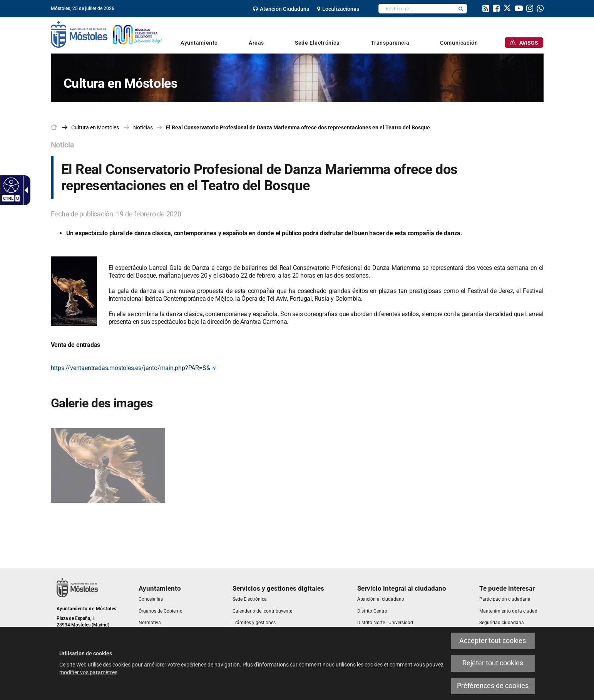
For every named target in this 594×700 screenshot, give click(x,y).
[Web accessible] (10, 185)
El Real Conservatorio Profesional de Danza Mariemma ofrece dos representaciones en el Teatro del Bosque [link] (298, 127)
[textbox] (417, 9)
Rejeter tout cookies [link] (493, 663)
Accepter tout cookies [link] (493, 641)
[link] (281, 9)
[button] (461, 9)
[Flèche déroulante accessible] (25, 190)
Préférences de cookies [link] (493, 686)
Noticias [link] (143, 127)
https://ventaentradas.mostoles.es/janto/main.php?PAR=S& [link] (134, 368)
